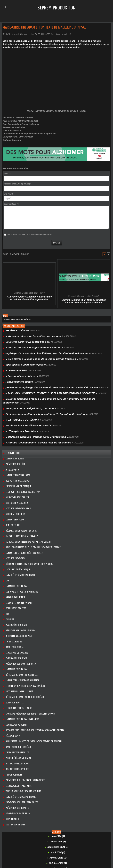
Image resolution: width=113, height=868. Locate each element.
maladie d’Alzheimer (13, 560)
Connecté (106, 831)
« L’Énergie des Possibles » (18, 413)
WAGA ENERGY (51, 857)
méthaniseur (105, 843)
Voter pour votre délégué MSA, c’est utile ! (25, 394)
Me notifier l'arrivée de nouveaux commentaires (30, 235)
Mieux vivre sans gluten (15, 471)
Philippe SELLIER (94, 845)
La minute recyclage (21, 841)
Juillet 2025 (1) (58, 776)
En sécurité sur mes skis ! (16, 697)
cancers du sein (74, 825)
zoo (60, 857)
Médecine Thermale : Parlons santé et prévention (26, 530)
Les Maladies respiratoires (16, 726)
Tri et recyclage (11, 599)
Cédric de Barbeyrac (90, 825)
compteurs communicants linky (58, 829)
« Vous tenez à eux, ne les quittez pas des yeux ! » (29, 335)
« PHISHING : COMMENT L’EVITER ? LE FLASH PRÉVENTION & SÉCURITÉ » (41, 384)
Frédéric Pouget (103, 834)
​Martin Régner (21, 843)
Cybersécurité (25, 834)
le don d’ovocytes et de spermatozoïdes (22, 638)
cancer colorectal (13, 604)
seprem (6, 320)
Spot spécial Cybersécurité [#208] (21, 359)
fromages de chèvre (12, 836)
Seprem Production (57, 7)
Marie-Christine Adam (89, 841)
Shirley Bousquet (76, 853)
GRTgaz (34, 836)
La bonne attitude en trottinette (19, 555)
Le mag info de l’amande (14, 608)
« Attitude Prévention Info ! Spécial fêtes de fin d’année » (32, 423)
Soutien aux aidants (18, 320)
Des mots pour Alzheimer (15, 457)
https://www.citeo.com (63, 836)
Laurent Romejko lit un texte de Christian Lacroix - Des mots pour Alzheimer (84, 301)
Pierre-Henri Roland (11, 848)
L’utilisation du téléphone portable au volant (25, 511)
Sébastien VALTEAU (19, 853)
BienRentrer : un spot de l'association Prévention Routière (31, 687)
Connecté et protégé (13, 569)
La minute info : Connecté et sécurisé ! (21, 520)
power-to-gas (77, 848)
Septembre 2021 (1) (58, 811)
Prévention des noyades (15, 745)
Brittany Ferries (19, 825)
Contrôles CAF (11, 496)
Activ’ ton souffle (12, 652)
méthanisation (93, 843)
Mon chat (7, 845)
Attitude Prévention (13, 525)
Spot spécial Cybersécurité (17, 643)
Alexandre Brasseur (46, 823)
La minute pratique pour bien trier (20, 633)
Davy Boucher (52, 834)
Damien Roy (38, 834)
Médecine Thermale (77, 843)
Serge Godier (61, 853)
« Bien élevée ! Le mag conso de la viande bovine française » (34, 354)
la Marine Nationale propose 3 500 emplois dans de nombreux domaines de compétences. (48, 389)
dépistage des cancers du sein (18, 589)
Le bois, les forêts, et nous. (17, 657)
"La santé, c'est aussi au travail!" (19, 506)
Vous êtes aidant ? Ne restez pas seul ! (24, 340)
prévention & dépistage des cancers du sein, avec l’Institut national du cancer (42, 379)
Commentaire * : (11, 204)
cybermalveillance (10, 834)
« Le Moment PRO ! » (15, 364)
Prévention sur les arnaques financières (22, 721)
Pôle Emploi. (26, 848)
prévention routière (13, 442)
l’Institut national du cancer (90, 839)
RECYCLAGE (98, 848)
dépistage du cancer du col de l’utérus (22, 648)
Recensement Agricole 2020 (16, 594)
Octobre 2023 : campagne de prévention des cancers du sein (31, 677)
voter (41, 857)
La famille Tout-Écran (14, 623)
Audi (89, 823)
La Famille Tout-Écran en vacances (19, 667)
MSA (6, 574)
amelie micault (62, 823)
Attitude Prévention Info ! (16, 481)
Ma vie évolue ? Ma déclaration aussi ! (23, 408)
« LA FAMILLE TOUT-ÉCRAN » (20, 403)
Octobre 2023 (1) (58, 796)
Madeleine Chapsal (70, 841)
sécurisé (33, 853)
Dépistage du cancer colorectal (19, 628)
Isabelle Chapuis (81, 836)
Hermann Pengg (46, 836)
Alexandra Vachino (29, 823)
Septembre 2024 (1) (58, 781)
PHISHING (8, 579)
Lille (58, 841)
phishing (107, 845)
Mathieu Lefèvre (60, 843)
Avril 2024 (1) (58, 786)
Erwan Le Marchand (69, 834)
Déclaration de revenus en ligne (18, 501)
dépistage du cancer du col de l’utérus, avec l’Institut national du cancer (39, 350)
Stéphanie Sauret (24, 857)
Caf (6, 545)
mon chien (17, 845)
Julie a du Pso (10, 447)
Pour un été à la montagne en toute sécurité (51, 848)
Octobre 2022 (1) (58, 801)
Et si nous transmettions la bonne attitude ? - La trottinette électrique (38, 398)
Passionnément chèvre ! (17, 374)
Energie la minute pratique (16, 462)
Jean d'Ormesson (97, 836)
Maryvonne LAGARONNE (40, 843)
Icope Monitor (10, 755)
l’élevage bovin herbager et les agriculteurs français (55, 839)
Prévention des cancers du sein (18, 618)
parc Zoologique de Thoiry (48, 845)
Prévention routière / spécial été (19, 741)
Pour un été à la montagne (16, 701)
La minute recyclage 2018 (15, 452)
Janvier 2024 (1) (58, 791)
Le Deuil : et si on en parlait (16, 564)
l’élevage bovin (11, 682)
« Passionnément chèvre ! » (18, 369)
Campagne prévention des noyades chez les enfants (27, 662)
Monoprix (26, 845)
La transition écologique (15, 535)
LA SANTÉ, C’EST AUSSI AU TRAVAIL (18, 540)
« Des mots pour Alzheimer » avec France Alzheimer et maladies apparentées (29, 298)
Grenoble (25, 836)
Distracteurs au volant (15, 706)
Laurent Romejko (48, 841)
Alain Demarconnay (11, 823)
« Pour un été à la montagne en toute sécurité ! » (28, 345)
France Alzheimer (12, 716)
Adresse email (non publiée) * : (18, 184)
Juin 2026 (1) (58, 771)
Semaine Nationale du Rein (15, 750)
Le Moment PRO (11, 432)
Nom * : (7, 174)
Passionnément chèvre (14, 584)
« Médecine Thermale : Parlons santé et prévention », (30, 418)
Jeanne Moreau (25, 839)
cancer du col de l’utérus (16, 692)
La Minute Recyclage (13, 491)
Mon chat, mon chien (13, 486)
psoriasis (87, 848)
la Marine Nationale (13, 437)
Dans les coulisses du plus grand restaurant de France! (30, 515)
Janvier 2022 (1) (58, 806)
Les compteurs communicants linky (20, 467)
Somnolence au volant (14, 672)
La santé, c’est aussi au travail (18, 736)
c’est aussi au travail (35, 825)
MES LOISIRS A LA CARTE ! (14, 476)
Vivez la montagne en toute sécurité (20, 731)
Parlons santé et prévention (73, 845)
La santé (35, 841)
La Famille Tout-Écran (14, 550)
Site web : (8, 194)
